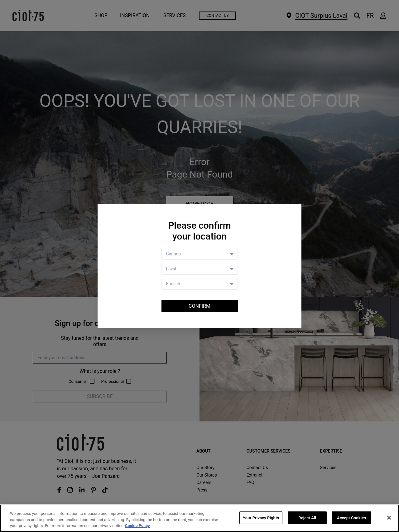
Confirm (199, 306)
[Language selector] (200, 284)
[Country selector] (200, 254)
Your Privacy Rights (261, 518)
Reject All (307, 518)
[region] (199, 518)
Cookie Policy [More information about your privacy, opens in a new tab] (137, 526)
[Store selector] (200, 269)
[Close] (389, 518)
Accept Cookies (351, 518)
